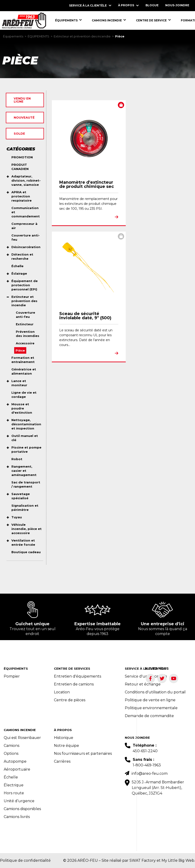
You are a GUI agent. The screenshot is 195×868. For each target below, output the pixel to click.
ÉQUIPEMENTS (38, 36)
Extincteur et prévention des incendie (82, 36)
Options (11, 753)
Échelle (11, 777)
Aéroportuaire (17, 769)
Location (62, 692)
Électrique (14, 785)
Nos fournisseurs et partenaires (83, 753)
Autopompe (15, 761)
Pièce (120, 36)
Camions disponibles (22, 809)
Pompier (12, 676)
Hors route (14, 793)
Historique (64, 738)
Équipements (13, 36)
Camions (12, 746)
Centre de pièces (70, 700)
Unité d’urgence (19, 801)
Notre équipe (66, 746)
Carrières (62, 761)
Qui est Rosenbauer (22, 738)
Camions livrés (17, 817)
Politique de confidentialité (25, 860)
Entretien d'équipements (78, 676)
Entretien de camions (74, 684)
